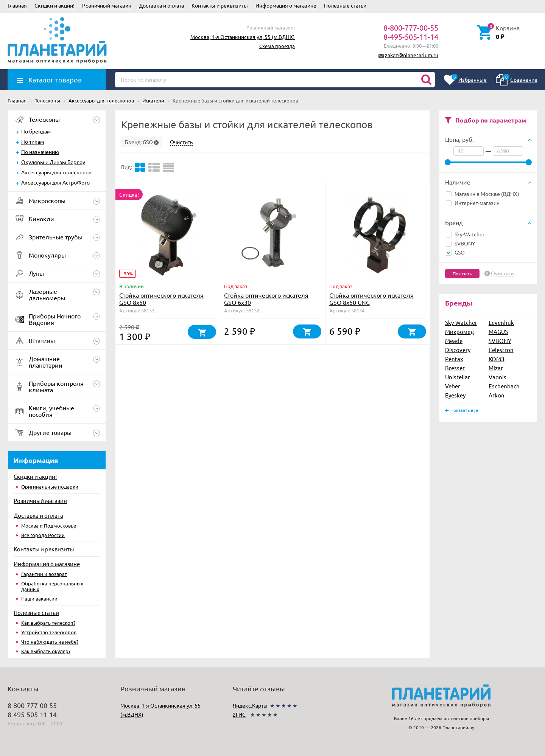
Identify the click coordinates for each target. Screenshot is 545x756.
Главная (17, 5)
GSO (455, 252)
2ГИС (239, 714)
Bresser (455, 368)
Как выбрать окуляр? (46, 651)
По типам (33, 141)
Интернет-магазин (473, 203)
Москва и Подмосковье (49, 525)
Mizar (496, 368)
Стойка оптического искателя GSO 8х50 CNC (371, 299)
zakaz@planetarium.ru (412, 55)
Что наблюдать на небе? (50, 642)
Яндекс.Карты (250, 705)
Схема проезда (277, 46)
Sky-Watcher (465, 234)
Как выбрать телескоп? (48, 623)
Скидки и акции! (54, 5)
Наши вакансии (39, 598)
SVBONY (460, 243)
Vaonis (498, 377)
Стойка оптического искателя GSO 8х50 (161, 299)
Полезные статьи (345, 5)
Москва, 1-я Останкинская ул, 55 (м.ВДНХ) (243, 37)
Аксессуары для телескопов (56, 172)
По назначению (40, 152)
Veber (453, 386)
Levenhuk (501, 322)
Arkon (497, 395)
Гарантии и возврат (44, 574)
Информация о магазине (286, 5)
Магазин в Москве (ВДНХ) (483, 194)
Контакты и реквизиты (220, 5)
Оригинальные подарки (50, 487)
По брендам (36, 131)
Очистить (502, 273)
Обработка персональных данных (52, 586)
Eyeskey (455, 395)
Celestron (501, 350)
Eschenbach (504, 386)
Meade (454, 341)
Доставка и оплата (161, 5)
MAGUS (498, 331)
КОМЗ (497, 359)
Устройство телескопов (49, 632)
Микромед (459, 331)
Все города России (43, 535)
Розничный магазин (107, 5)
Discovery (458, 350)
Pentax (454, 359)
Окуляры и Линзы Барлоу (53, 162)
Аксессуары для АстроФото (55, 182)
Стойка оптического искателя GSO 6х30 (266, 299)
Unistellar (458, 377)
